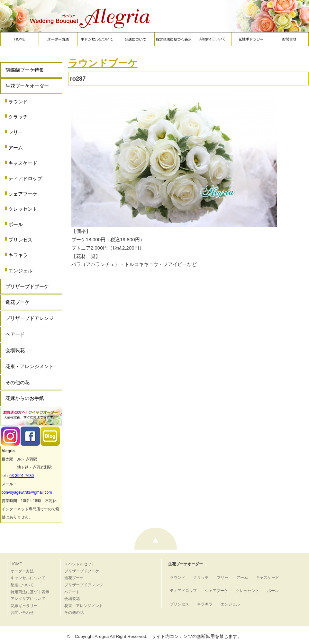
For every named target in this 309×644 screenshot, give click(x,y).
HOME (16, 564)
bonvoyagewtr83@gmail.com (27, 492)
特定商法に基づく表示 (30, 592)
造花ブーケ (18, 302)
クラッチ (18, 117)
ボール (16, 224)
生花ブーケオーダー (27, 86)
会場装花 (15, 350)
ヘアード (15, 334)
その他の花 (18, 382)
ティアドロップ (25, 178)
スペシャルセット (80, 564)
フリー (16, 132)
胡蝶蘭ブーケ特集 (25, 70)
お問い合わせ (22, 613)
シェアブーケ (23, 194)
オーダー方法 (22, 571)
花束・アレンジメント (30, 366)
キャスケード (23, 163)
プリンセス (20, 240)
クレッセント (23, 209)
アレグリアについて (28, 599)
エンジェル (20, 271)
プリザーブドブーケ (27, 286)
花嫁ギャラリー (24, 606)
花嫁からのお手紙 (25, 398)
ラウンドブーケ (103, 63)
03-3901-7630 (22, 476)
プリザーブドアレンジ (30, 318)
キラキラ (18, 255)
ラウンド (18, 102)
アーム (16, 148)
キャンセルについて (28, 578)
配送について (22, 585)
